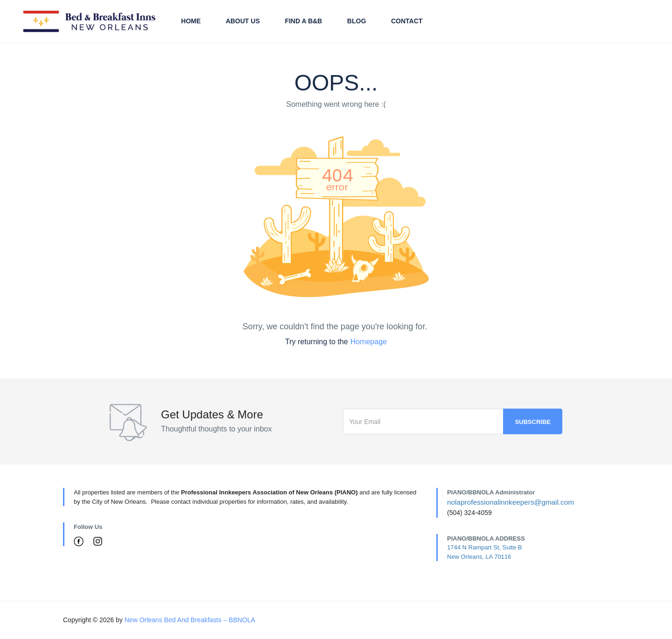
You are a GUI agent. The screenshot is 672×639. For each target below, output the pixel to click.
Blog (357, 21)
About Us (243, 21)
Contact (407, 21)
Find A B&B (303, 21)
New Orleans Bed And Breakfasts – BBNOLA (190, 620)
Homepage (369, 342)
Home (191, 21)
